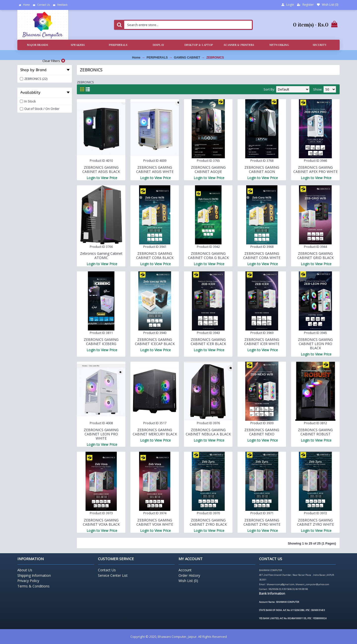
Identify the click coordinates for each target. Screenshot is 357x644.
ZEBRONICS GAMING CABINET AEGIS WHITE (155, 169)
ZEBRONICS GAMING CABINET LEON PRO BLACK (315, 344)
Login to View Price (102, 178)
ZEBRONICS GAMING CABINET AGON (262, 169)
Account (185, 570)
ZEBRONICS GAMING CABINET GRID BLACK (315, 256)
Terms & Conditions (33, 586)
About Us (25, 570)
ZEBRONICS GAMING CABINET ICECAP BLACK (155, 342)
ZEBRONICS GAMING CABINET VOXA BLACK (101, 522)
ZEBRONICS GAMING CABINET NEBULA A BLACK (208, 432)
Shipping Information (34, 575)
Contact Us (107, 570)
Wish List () (188, 581)
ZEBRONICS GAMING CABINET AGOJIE (208, 169)
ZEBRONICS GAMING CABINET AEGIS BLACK (101, 169)
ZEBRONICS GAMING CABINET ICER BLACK (208, 342)
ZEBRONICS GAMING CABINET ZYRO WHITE (262, 522)
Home (136, 58)
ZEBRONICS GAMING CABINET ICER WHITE (262, 342)
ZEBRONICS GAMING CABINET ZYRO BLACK (208, 522)
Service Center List (113, 575)
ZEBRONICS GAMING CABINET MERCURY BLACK (155, 432)
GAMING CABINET (187, 58)
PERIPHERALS (157, 58)
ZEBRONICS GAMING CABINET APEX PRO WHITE (315, 169)
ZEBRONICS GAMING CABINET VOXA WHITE (155, 522)
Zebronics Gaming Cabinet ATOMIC (101, 256)
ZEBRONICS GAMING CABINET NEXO (262, 432)
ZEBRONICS (215, 58)
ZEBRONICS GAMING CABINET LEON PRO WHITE (101, 434)
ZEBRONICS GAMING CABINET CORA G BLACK (208, 256)
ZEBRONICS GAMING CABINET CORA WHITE (262, 256)
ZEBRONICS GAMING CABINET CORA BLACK (155, 256)
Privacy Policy (28, 581)
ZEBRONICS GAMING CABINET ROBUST (315, 432)
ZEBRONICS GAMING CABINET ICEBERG (101, 342)
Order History (189, 575)
